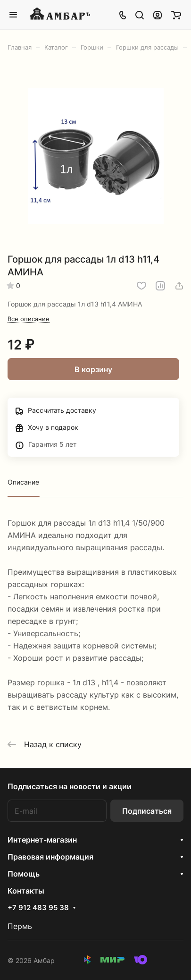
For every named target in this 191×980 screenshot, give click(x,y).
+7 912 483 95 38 (38, 908)
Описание (23, 482)
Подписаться (147, 811)
